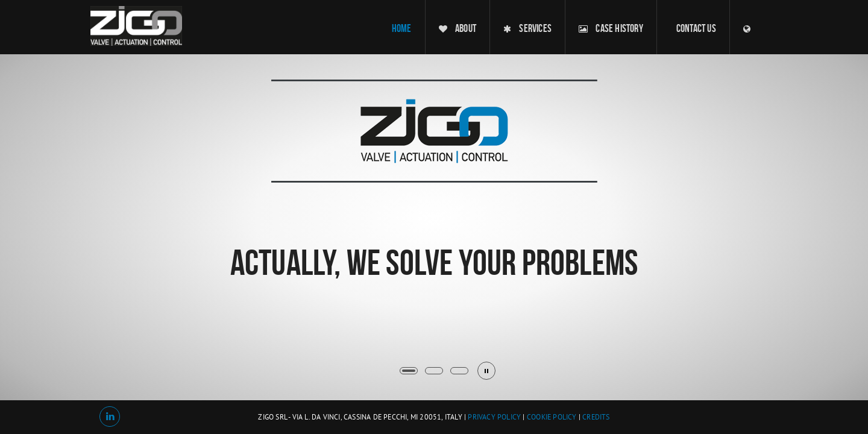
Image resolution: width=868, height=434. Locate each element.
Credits (596, 418)
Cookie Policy (552, 418)
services (527, 28)
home (402, 28)
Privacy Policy (494, 418)
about (458, 28)
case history (611, 28)
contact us (696, 28)
